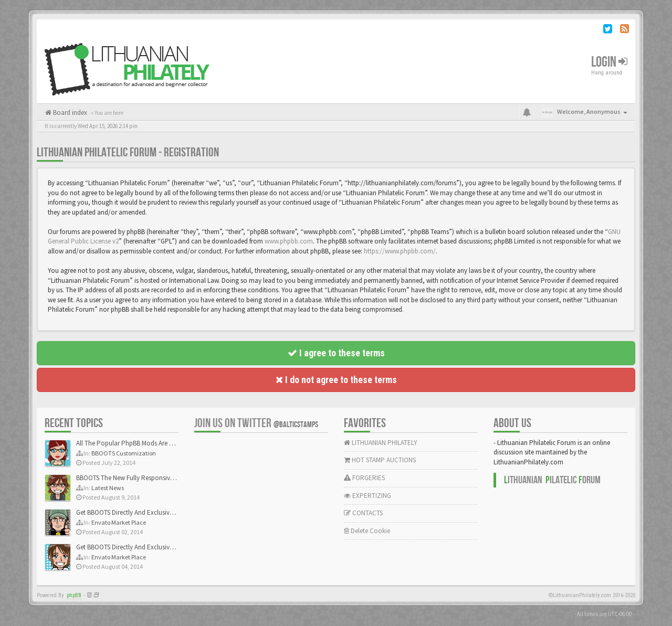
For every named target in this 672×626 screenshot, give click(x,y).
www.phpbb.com (289, 241)
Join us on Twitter (256, 423)
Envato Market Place (119, 522)
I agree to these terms (336, 353)
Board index (69, 113)
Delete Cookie (367, 531)
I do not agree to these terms (336, 380)
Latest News (108, 488)
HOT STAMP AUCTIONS (380, 460)
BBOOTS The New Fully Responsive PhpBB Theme (145, 478)
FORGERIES (364, 478)
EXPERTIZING (367, 496)
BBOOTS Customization (124, 453)
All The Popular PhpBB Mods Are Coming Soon (143, 443)
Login (609, 62)
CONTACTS (363, 513)
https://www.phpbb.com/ (400, 251)
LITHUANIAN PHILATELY (381, 443)
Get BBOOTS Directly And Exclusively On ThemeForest (151, 512)
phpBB (74, 595)
